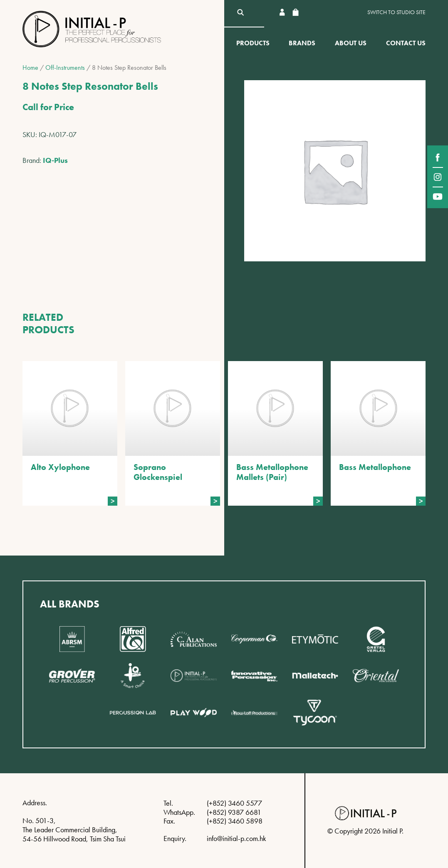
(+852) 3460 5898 (235, 821)
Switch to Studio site (396, 12)
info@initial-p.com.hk (236, 838)
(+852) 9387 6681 (234, 812)
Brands (302, 43)
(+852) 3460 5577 (234, 803)
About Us (351, 43)
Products (253, 43)
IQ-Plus (55, 160)
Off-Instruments (65, 68)
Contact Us (406, 43)
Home (30, 68)
